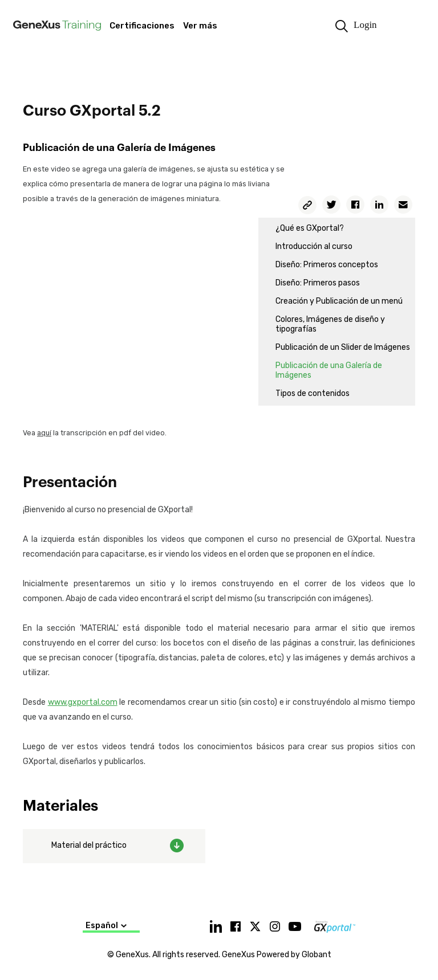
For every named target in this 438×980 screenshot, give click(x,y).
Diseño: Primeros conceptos (327, 265)
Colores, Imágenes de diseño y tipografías (330, 324)
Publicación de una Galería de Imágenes (329, 370)
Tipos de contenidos (313, 393)
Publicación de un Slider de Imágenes (343, 347)
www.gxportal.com (83, 702)
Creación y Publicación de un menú (339, 301)
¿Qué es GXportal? (310, 228)
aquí (44, 433)
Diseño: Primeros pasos (318, 283)
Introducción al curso (314, 246)
